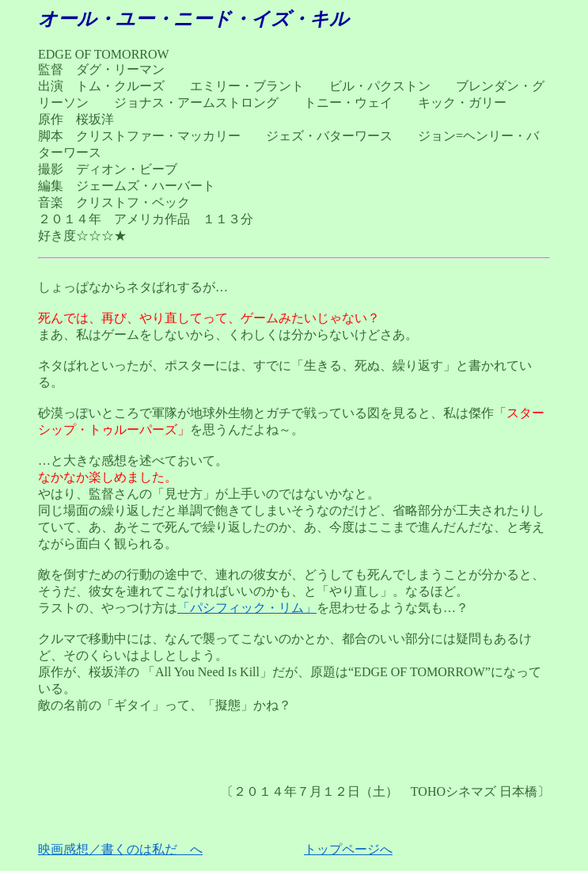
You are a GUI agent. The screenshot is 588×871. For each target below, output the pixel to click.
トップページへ (348, 849)
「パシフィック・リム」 (247, 608)
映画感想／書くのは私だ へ (120, 849)
